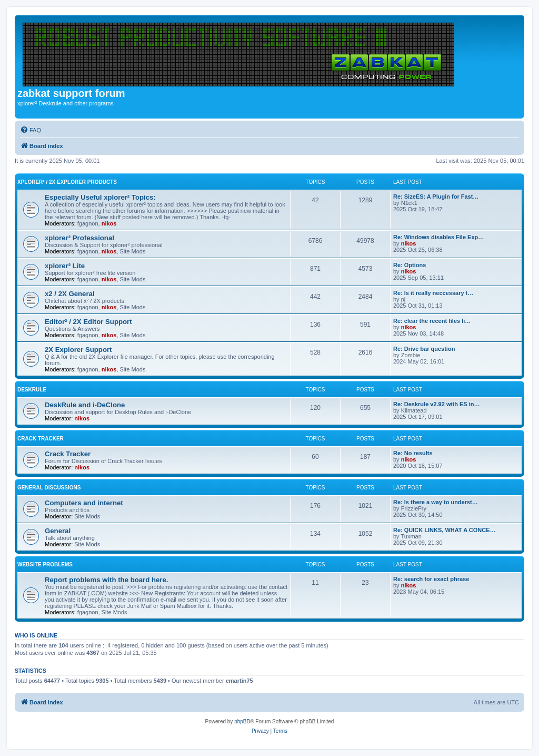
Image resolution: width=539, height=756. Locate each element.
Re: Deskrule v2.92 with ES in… (436, 404)
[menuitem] (31, 130)
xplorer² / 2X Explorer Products (67, 182)
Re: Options (410, 265)
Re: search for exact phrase (431, 579)
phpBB (242, 721)
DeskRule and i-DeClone (85, 405)
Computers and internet (84, 503)
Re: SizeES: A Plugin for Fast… (436, 197)
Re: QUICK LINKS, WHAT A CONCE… (445, 530)
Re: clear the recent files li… (432, 321)
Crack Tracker (41, 439)
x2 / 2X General (70, 294)
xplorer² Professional (79, 238)
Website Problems (45, 564)
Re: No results (413, 453)
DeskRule (32, 390)
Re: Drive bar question (424, 349)
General (58, 531)
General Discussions (49, 488)
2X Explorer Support (78, 350)
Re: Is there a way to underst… (436, 502)
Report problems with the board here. (106, 580)
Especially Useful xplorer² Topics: (100, 197)
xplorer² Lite (65, 266)
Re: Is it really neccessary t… (433, 293)
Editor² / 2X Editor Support (88, 322)
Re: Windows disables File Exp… (438, 237)
